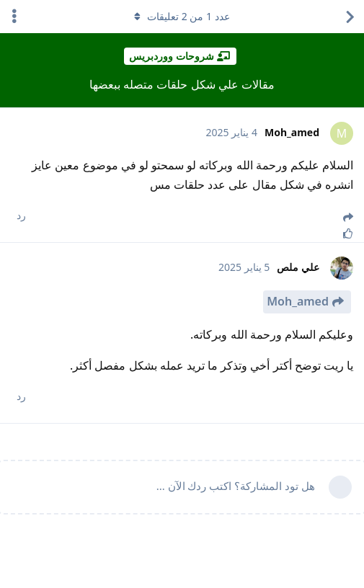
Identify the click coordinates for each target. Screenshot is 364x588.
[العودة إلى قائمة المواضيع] (350, 17)
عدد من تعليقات (182, 16)
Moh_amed (298, 301)
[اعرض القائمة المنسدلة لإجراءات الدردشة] (14, 17)
